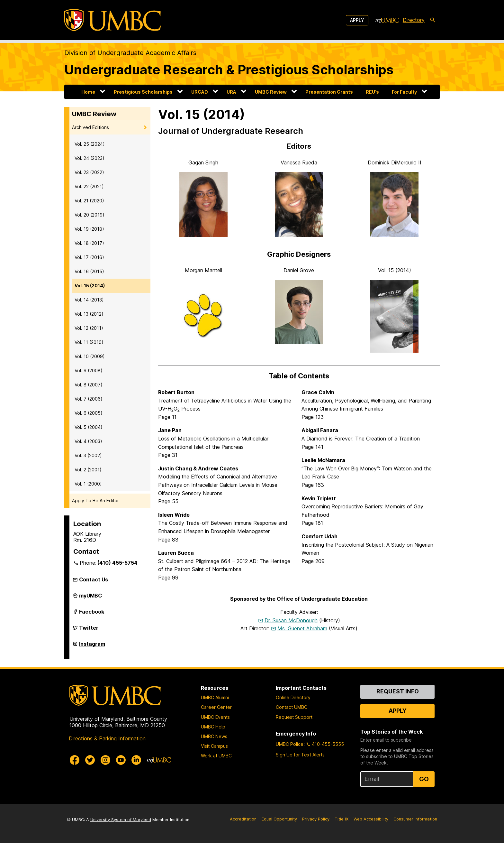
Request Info (398, 691)
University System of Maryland (121, 820)
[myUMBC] (387, 20)
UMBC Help (213, 727)
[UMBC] (113, 20)
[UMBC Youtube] (121, 760)
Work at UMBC (216, 756)
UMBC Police (290, 744)
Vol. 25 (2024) (90, 144)
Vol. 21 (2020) (89, 201)
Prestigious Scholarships (143, 92)
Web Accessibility (371, 819)
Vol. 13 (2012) (89, 314)
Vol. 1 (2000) (88, 484)
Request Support (294, 717)
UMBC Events (215, 717)
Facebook (92, 614)
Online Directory (293, 697)
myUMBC (90, 598)
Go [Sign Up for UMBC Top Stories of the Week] (424, 779)
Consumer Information (415, 819)
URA (231, 92)
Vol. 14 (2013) (89, 300)
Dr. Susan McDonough (291, 620)
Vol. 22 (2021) (89, 186)
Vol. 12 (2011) (89, 328)
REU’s (372, 92)
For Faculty (404, 92)
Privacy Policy (316, 819)
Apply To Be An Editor (95, 500)
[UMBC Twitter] (90, 760)
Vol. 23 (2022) (89, 172)
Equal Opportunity (279, 819)
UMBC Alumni (215, 697)
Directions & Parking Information (107, 738)
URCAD (200, 92)
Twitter (89, 630)
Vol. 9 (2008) (89, 371)
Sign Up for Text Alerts (300, 755)
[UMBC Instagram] (105, 760)
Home (88, 92)
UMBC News (214, 736)
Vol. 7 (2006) (89, 399)
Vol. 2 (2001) (88, 470)
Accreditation (243, 819)
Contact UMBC (292, 707)
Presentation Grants (329, 92)
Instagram (92, 646)
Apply (357, 20)
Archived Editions (90, 127)
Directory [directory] (414, 20)
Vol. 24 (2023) (90, 158)
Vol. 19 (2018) (89, 229)
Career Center (216, 707)
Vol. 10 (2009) (90, 356)
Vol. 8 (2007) (89, 385)
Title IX (342, 819)
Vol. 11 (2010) (89, 342)
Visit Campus (214, 746)
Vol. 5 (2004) (89, 427)
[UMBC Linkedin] (136, 760)
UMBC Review (271, 92)
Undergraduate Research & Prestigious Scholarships (229, 70)
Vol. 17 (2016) (89, 257)
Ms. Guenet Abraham (302, 628)
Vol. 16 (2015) (89, 271)
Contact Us (94, 579)
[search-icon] (433, 20)
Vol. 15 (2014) (90, 286)
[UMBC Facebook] (75, 760)
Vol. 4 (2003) (88, 441)
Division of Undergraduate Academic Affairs (130, 53)
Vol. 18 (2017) (89, 243)
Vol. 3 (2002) (88, 455)
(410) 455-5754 (117, 563)
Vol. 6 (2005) (89, 413)
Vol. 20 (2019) (90, 215)
